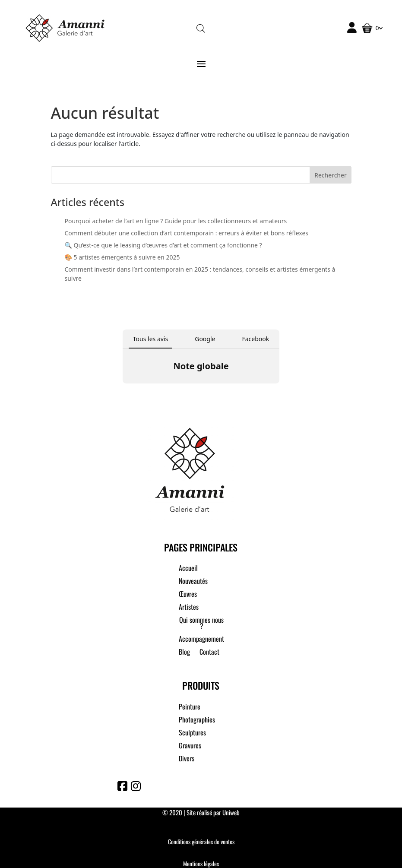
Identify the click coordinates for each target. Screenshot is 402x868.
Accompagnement (201, 640)
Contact (209, 653)
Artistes (189, 608)
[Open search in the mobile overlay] (201, 28)
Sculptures (192, 733)
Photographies (197, 721)
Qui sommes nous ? (201, 624)
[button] (123, 392)
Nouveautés (193, 582)
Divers (187, 759)
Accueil (188, 569)
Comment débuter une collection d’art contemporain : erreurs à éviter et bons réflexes (187, 233)
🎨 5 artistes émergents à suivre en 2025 (122, 257)
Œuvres (188, 595)
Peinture (190, 708)
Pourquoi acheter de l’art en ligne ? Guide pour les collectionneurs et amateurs (176, 221)
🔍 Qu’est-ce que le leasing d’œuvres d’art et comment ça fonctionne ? (163, 245)
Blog (184, 653)
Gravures (190, 746)
